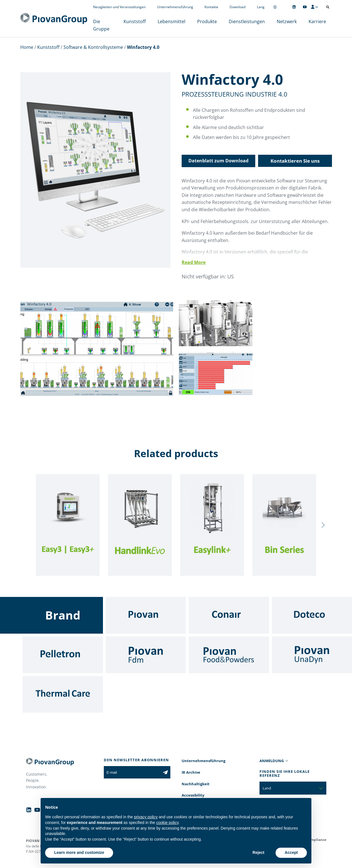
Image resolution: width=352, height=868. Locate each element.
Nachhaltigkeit (196, 784)
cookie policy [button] (167, 823)
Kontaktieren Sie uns (295, 161)
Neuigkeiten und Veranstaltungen (119, 7)
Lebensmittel (171, 21)
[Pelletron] (63, 655)
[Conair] (229, 615)
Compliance (316, 840)
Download (237, 7)
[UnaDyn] (312, 655)
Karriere (317, 21)
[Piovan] (146, 615)
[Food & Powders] (229, 655)
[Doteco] (312, 615)
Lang (261, 7)
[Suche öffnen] (328, 7)
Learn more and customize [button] (79, 852)
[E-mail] (132, 772)
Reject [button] (258, 852)
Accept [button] (291, 852)
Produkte (207, 21)
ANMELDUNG (272, 761)
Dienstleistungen (247, 21)
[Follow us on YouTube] (305, 7)
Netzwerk (287, 21)
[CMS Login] (314, 7)
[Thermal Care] (63, 694)
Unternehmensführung (175, 7)
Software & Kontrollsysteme (93, 47)
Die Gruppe (101, 25)
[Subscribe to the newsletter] (165, 772)
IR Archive (191, 772)
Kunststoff (135, 21)
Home (27, 47)
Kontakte (211, 7)
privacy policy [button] (146, 817)
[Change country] (275, 7)
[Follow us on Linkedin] (294, 7)
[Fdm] (146, 655)
